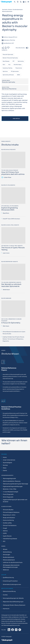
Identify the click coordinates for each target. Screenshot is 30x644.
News (5, 468)
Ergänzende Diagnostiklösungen (13, 486)
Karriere (5, 465)
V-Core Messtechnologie (10, 492)
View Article (15, 119)
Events (5, 470)
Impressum (6, 609)
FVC (9, 65)
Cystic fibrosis (7, 536)
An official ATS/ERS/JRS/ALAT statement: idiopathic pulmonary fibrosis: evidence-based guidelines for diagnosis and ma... (15, 423)
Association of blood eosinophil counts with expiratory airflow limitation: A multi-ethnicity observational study (15, 377)
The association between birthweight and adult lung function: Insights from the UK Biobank (15, 383)
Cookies (5, 595)
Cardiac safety (7, 523)
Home (5, 457)
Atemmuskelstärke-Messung (12, 481)
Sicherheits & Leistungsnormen (12, 584)
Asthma (5, 531)
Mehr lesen (6, 326)
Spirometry (21, 61)
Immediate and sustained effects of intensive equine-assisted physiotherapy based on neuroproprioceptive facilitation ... (14, 389)
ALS (4, 541)
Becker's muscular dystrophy (10, 58)
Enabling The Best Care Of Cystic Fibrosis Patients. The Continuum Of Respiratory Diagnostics (13, 339)
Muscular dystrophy (8, 55)
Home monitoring (8, 520)
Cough (5, 528)
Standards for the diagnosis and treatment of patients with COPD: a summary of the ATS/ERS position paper (15, 430)
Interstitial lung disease (10, 539)
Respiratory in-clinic (9, 515)
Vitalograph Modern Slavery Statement (14, 605)
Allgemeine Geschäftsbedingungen (13, 602)
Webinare (6, 570)
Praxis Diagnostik (8, 494)
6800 (19, 75)
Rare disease (6, 61)
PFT (14, 61)
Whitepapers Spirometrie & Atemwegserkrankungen (11, 566)
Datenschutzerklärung (9, 591)
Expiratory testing (7, 68)
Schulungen (6, 555)
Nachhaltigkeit (7, 463)
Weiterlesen (6, 290)
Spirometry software (8, 75)
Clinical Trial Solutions (10, 525)
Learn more (6, 253)
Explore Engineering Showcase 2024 (10, 209)
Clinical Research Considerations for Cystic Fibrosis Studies (14, 333)
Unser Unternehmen (9, 460)
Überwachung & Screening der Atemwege (15, 484)
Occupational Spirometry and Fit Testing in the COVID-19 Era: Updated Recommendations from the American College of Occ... (15, 415)
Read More (6, 213)
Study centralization (9, 518)
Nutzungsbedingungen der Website (13, 598)
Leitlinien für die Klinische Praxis (13, 562)
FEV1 (4, 65)
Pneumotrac (19, 68)
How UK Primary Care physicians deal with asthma (13, 173)
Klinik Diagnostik (8, 497)
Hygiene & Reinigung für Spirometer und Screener (15, 501)
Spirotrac (5, 71)
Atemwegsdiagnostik (9, 478)
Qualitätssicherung (8, 578)
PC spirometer (15, 71)
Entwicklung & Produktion (10, 581)
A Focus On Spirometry (11, 323)
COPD (5, 533)
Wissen (5, 549)
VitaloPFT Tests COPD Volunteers (11, 219)
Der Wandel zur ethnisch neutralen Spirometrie (11, 285)
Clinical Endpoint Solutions (11, 512)
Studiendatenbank (9, 557)
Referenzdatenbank (9, 560)
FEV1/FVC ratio (18, 65)
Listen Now (6, 177)
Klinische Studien (8, 510)
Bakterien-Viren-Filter (10, 489)
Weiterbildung (7, 552)
